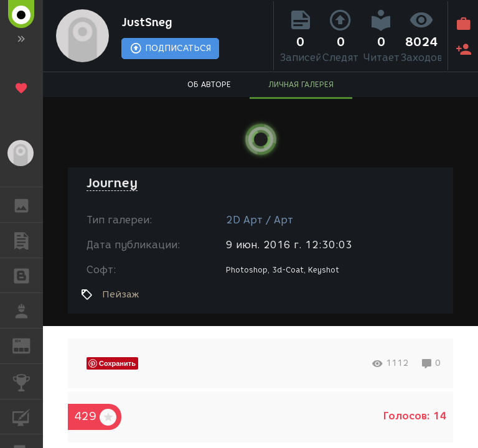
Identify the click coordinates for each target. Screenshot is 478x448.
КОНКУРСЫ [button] (28, 381)
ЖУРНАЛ (28, 345)
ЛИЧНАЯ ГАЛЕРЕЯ (301, 84)
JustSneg (147, 22)
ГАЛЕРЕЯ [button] (28, 205)
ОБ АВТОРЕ (209, 84)
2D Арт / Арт (260, 220)
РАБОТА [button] (28, 310)
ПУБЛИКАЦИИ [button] (28, 240)
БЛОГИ (28, 275)
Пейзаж (120, 294)
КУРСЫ (28, 416)
